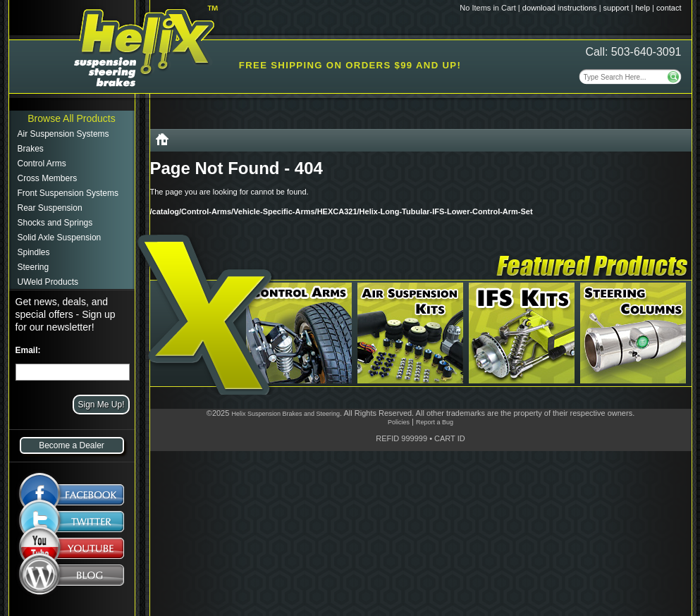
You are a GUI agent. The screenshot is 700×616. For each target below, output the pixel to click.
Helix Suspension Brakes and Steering (285, 414)
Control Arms (42, 164)
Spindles (34, 252)
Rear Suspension (50, 208)
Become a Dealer (72, 445)
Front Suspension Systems (68, 193)
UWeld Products (48, 282)
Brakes (31, 149)
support (616, 8)
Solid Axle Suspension (60, 238)
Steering (33, 267)
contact (669, 8)
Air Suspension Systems (63, 134)
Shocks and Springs (55, 223)
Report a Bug (435, 422)
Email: (28, 350)
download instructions (560, 8)
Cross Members (48, 178)
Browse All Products (72, 118)
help (643, 8)
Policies (399, 422)
